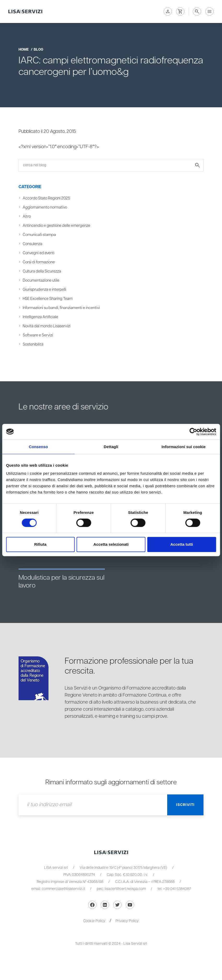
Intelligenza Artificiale (40, 317)
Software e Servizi (38, 335)
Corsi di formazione (39, 262)
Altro (27, 216)
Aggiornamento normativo (45, 207)
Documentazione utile (41, 280)
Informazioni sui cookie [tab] (184, 447)
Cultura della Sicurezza (42, 271)
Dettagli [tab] (111, 447)
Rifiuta (40, 544)
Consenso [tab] (38, 447)
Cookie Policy (94, 921)
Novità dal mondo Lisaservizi (47, 326)
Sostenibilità (33, 344)
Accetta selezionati (111, 544)
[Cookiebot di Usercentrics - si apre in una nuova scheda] (193, 432)
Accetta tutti (182, 544)
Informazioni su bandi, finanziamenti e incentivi (61, 308)
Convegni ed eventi (39, 253)
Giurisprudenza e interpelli (44, 290)
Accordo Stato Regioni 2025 (46, 198)
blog (38, 50)
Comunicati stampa (39, 235)
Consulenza (32, 244)
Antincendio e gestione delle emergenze (56, 226)
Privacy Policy (127, 921)
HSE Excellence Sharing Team (48, 299)
